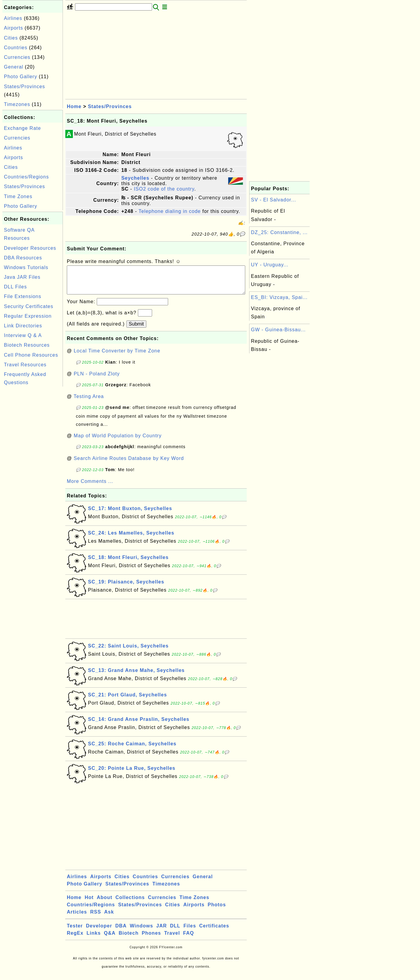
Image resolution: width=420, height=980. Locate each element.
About (104, 903)
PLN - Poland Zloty (97, 380)
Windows (141, 932)
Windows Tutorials (26, 267)
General (14, 67)
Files (190, 932)
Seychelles (135, 178)
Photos (217, 911)
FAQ (189, 939)
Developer (99, 932)
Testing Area (89, 402)
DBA (121, 932)
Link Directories (23, 326)
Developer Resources (30, 248)
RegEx (75, 939)
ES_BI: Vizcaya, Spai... (279, 297)
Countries (16, 48)
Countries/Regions (26, 177)
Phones (151, 939)
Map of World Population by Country (118, 442)
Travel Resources (25, 365)
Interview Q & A (23, 335)
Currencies (17, 57)
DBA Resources (23, 258)
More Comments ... (90, 487)
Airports (13, 28)
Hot (89, 903)
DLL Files (15, 287)
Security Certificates (29, 306)
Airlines (13, 18)
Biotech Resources (27, 345)
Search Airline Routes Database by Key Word (129, 464)
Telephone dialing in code (170, 211)
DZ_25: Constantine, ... (279, 232)
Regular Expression (28, 316)
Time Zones (18, 196)
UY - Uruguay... (270, 265)
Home (74, 106)
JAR (162, 932)
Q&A (110, 939)
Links (94, 939)
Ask (109, 918)
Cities (11, 38)
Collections (130, 903)
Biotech (129, 939)
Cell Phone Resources (31, 355)
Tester (75, 932)
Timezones (17, 104)
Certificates (214, 932)
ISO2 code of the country (164, 189)
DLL (175, 932)
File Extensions (23, 296)
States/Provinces (24, 87)
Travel (172, 939)
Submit (136, 330)
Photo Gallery (21, 77)
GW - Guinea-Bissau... (278, 330)
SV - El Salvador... (273, 200)
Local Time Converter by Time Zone (117, 357)
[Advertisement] (33, 479)
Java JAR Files (22, 277)
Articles (77, 918)
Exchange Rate (22, 128)
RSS (96, 918)
